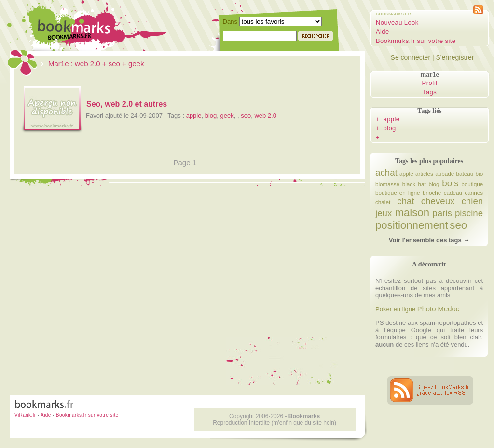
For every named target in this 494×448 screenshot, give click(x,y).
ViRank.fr (25, 415)
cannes (474, 192)
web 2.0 (265, 116)
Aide (383, 32)
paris (442, 213)
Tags (430, 92)
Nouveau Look (397, 22)
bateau (465, 174)
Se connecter (411, 57)
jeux (384, 213)
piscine (469, 213)
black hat (414, 184)
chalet (383, 202)
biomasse (387, 184)
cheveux (438, 201)
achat (386, 173)
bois (450, 183)
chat (405, 201)
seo (246, 116)
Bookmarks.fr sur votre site (416, 41)
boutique (472, 184)
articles (424, 174)
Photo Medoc (438, 309)
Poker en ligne (395, 309)
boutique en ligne (398, 192)
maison (412, 213)
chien (472, 201)
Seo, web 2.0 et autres (127, 104)
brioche (432, 192)
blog (211, 116)
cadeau (453, 192)
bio (480, 174)
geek (227, 116)
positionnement (412, 225)
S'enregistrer (455, 57)
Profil (430, 83)
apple (194, 116)
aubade (445, 174)
